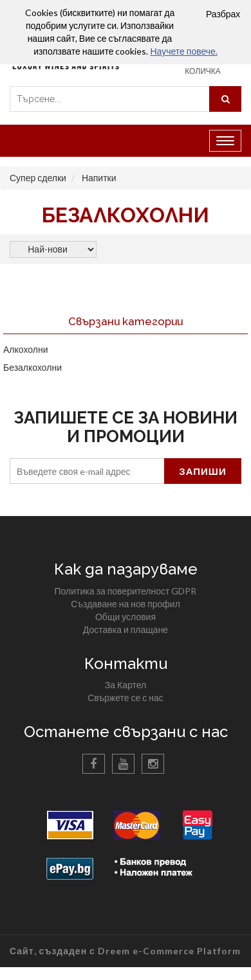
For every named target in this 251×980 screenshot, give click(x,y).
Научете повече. (183, 51)
